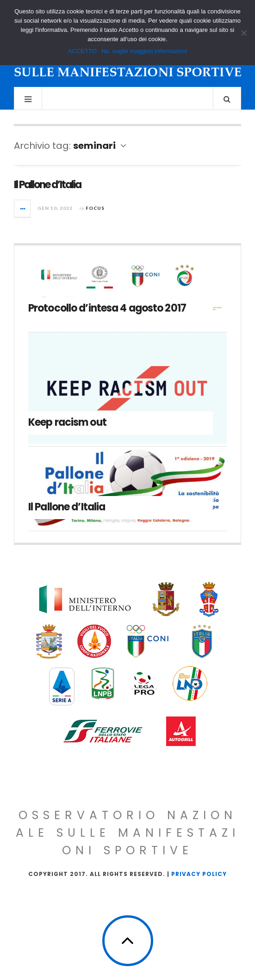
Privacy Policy (199, 874)
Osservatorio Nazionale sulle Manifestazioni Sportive (128, 833)
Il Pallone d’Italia (47, 185)
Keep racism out (67, 422)
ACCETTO (82, 51)
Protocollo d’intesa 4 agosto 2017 (107, 308)
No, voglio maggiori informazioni (144, 51)
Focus (95, 208)
